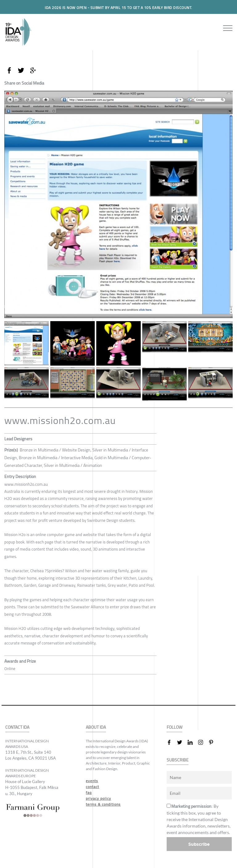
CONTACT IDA (17, 727)
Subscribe (199, 844)
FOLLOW (175, 727)
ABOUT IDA (96, 727)
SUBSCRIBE (178, 760)
